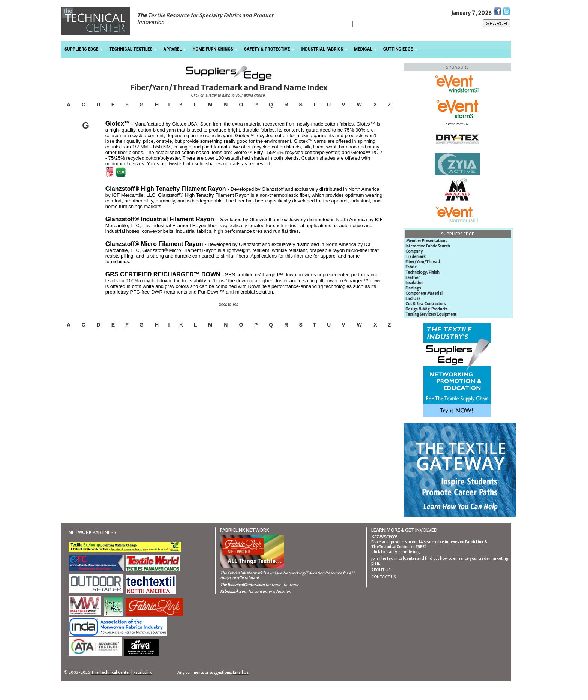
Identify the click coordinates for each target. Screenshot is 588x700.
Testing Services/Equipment (431, 314)
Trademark (415, 257)
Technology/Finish (422, 272)
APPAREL (172, 49)
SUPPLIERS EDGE (81, 49)
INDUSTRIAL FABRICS (322, 49)
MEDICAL (363, 49)
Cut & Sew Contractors (425, 304)
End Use (413, 299)
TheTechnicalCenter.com (242, 585)
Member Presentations (427, 241)
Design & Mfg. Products (426, 309)
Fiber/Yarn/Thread (423, 262)
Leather (412, 278)
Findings (413, 288)
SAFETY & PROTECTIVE (267, 49)
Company (414, 251)
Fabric (411, 267)
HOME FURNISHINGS (213, 49)
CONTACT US (383, 577)
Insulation (414, 283)
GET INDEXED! (384, 537)
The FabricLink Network (241, 573)
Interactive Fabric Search (428, 246)
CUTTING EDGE (398, 49)
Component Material (424, 293)
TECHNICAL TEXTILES (131, 49)
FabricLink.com (234, 591)
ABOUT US (381, 570)
